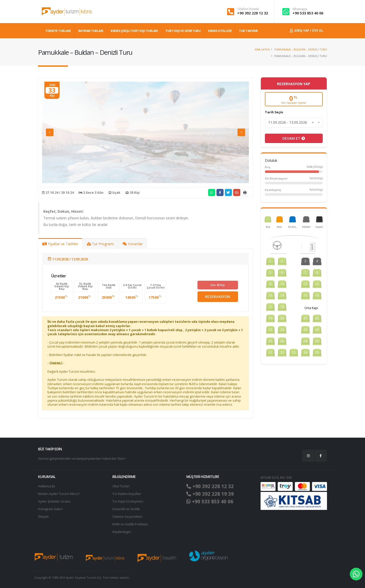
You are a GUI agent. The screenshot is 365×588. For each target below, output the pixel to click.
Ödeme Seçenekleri (127, 517)
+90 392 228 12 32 (253, 13)
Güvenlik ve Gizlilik (126, 509)
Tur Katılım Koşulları (127, 494)
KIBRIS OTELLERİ (220, 31)
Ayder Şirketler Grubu (54, 501)
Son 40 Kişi (218, 285)
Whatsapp (300, 9)
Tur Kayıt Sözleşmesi (128, 501)
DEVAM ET (294, 138)
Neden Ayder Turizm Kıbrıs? (59, 494)
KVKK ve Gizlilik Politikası (130, 524)
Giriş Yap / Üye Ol (306, 31)
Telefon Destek (248, 9)
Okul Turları (121, 486)
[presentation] (50, 132)
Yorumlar (133, 244)
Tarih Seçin (274, 112)
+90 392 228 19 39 (210, 494)
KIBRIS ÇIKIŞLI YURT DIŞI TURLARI (134, 31)
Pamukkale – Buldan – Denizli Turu (301, 49)
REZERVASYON (218, 297)
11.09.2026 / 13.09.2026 (68, 259)
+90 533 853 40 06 (308, 13)
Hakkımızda (47, 486)
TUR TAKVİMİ (248, 31)
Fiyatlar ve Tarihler (60, 244)
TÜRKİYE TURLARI (58, 31)
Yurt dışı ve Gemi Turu (183, 31)
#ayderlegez (122, 532)
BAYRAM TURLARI (91, 31)
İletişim (43, 517)
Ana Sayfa (262, 49)
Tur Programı (100, 244)
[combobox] (294, 123)
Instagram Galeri (50, 509)
